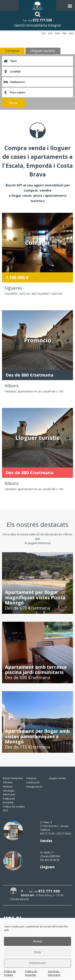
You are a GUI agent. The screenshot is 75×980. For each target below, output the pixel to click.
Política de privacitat (31, 973)
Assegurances (34, 787)
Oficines (8, 782)
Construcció (33, 782)
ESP (50, 33)
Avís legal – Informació (54, 973)
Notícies (8, 787)
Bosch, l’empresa (13, 778)
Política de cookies (10, 973)
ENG (58, 33)
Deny (37, 952)
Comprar (31, 778)
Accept (38, 941)
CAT (43, 33)
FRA (65, 33)
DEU (71, 33)
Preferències (37, 963)
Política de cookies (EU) (14, 808)
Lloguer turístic (57, 778)
